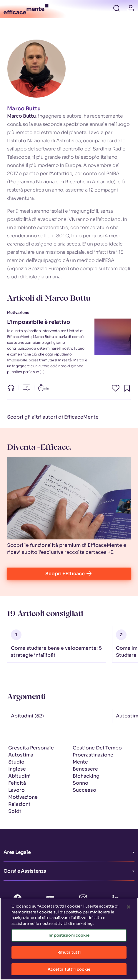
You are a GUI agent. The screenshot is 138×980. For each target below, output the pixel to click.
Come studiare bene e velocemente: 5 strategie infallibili (56, 652)
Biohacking (86, 776)
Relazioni (19, 804)
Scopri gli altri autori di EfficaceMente (53, 417)
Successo (84, 790)
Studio (16, 762)
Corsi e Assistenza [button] (25, 871)
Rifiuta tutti (69, 956)
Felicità (17, 783)
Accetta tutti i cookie (69, 973)
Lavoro (16, 790)
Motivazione (23, 797)
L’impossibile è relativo (39, 322)
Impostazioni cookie (69, 939)
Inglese (17, 769)
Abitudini (19, 776)
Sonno (80, 783)
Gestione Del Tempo (97, 748)
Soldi (15, 811)
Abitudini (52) (27, 716)
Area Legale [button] (17, 852)
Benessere (85, 769)
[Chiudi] (129, 910)
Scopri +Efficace (69, 574)
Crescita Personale (31, 748)
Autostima (21, 755)
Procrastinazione (93, 755)
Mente (80, 762)
